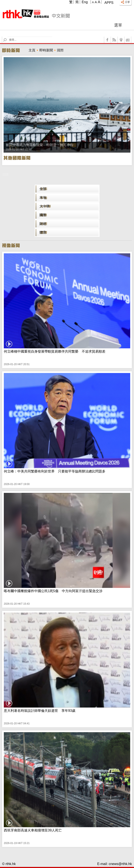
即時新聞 (46, 50)
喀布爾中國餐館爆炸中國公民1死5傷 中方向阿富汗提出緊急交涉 (53, 591)
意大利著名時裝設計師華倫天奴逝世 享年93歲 (40, 711)
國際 (43, 215)
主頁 (32, 50)
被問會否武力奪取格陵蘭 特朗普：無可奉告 (40, 145)
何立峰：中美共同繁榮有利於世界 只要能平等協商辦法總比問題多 (55, 471)
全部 (43, 189)
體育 (43, 232)
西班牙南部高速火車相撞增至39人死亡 (33, 830)
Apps (109, 3)
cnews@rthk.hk (120, 864)
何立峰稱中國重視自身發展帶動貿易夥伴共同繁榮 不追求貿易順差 (55, 351)
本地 (43, 198)
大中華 (44, 206)
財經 (43, 224)
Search (8, 37)
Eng (85, 2)
